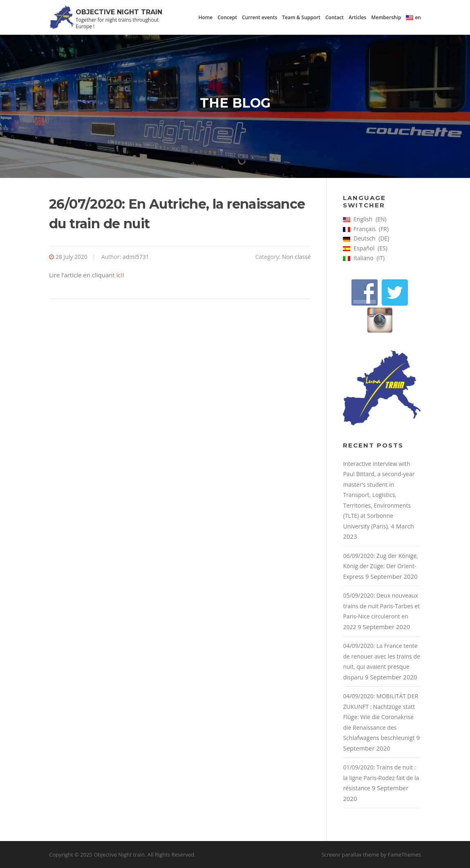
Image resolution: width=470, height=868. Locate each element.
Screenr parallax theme (350, 855)
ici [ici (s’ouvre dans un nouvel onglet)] (120, 275)
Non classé (296, 257)
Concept (227, 17)
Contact (335, 17)
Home (206, 17)
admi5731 (136, 257)
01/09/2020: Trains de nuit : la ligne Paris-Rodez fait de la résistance (381, 778)
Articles (357, 17)
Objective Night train (119, 12)
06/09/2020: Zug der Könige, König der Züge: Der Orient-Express (380, 566)
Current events (260, 17)
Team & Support (301, 17)
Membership (386, 17)
